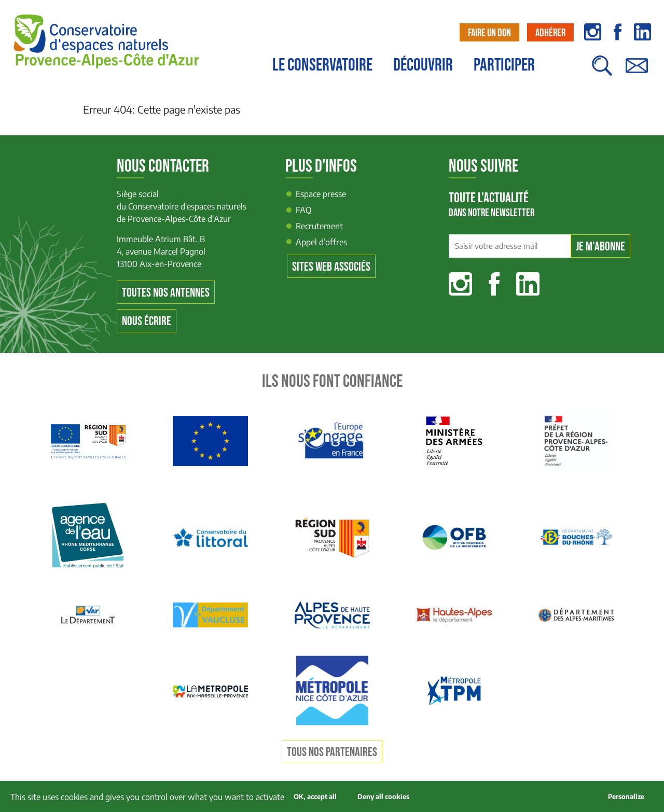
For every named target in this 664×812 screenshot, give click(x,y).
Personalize (626, 796)
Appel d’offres (321, 242)
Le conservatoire (322, 65)
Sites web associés (331, 267)
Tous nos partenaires (332, 752)
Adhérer (550, 33)
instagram (593, 32)
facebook (618, 32)
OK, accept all (315, 796)
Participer (504, 65)
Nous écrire (147, 321)
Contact (637, 71)
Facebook (494, 284)
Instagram (460, 284)
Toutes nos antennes (166, 293)
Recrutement (319, 226)
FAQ (304, 210)
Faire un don (489, 33)
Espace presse (321, 194)
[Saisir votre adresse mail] (510, 246)
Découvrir (423, 65)
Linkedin (528, 284)
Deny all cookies (383, 796)
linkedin (642, 32)
